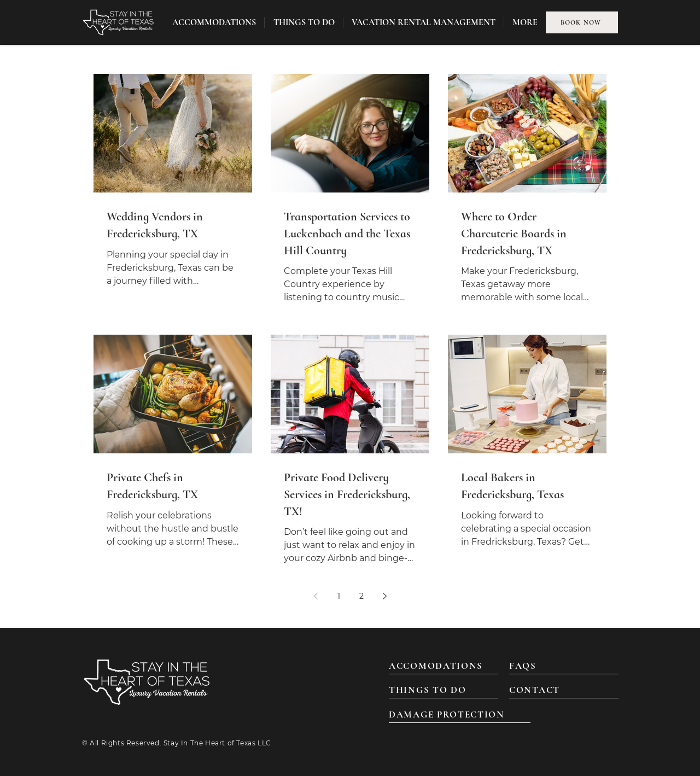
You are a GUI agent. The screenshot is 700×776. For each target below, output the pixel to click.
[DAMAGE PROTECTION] (460, 715)
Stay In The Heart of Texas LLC (217, 743)
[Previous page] (316, 596)
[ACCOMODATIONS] (444, 666)
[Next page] (384, 596)
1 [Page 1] (339, 596)
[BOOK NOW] (582, 22)
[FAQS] (564, 666)
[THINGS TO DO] (444, 690)
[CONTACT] (564, 690)
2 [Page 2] (361, 596)
